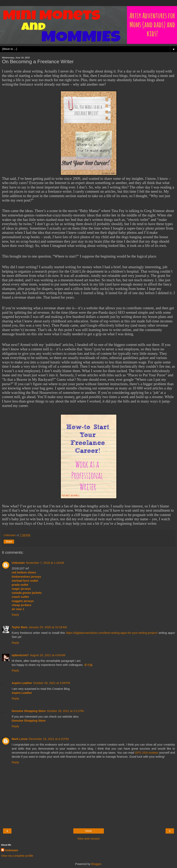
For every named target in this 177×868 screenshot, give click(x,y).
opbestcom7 (20, 655)
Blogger (96, 864)
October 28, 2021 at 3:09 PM (52, 683)
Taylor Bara (20, 627)
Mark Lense (20, 739)
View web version (89, 839)
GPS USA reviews (147, 753)
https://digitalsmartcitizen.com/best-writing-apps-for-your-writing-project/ (112, 633)
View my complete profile (17, 856)
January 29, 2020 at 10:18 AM (48, 627)
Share (9, 542)
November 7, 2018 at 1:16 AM (45, 563)
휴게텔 (88, 665)
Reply (15, 615)
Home (88, 831)
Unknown (18, 563)
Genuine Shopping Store (29, 711)
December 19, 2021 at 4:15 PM (49, 739)
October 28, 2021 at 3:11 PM (65, 711)
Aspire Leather (22, 683)
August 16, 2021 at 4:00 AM (48, 655)
